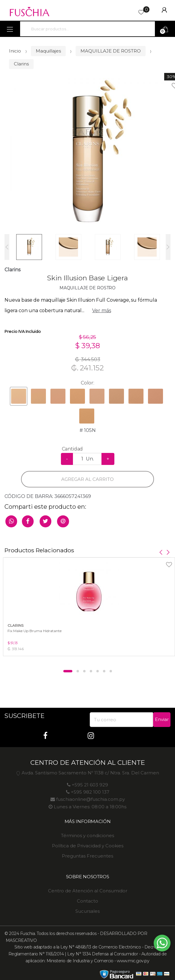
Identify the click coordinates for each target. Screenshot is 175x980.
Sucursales (87, 911)
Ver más (102, 311)
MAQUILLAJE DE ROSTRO (111, 51)
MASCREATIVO (21, 940)
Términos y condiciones (87, 835)
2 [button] (78, 671)
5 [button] (98, 671)
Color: (87, 383)
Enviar (162, 719)
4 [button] (91, 671)
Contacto (87, 901)
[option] (87, 156)
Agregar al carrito (87, 479)
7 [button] (111, 671)
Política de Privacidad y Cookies (88, 846)
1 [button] (68, 671)
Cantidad (72, 449)
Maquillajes (48, 51)
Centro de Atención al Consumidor (88, 891)
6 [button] (104, 671)
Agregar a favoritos (155, 561)
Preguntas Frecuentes (87, 856)
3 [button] (84, 671)
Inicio (15, 51)
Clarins (21, 64)
